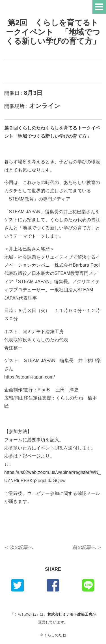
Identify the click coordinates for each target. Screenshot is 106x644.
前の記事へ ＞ (87, 547)
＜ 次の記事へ (19, 547)
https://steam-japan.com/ (30, 377)
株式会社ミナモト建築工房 (70, 614)
